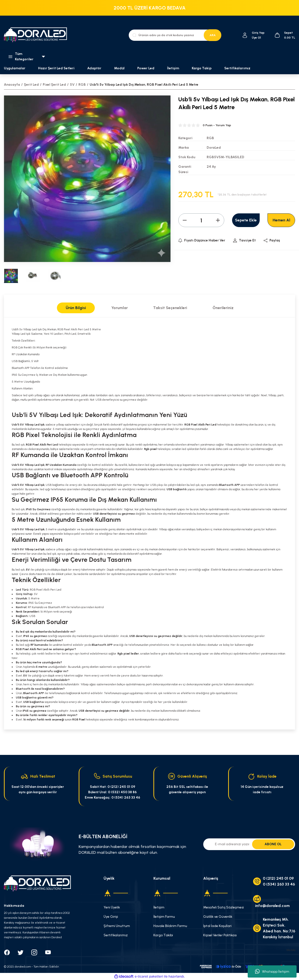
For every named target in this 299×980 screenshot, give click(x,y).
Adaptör (94, 68)
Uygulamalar (15, 68)
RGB (210, 138)
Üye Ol (256, 38)
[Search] (175, 35)
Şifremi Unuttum (117, 926)
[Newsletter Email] (249, 844)
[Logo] (37, 35)
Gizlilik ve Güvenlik (218, 917)
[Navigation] (25, 57)
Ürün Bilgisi (76, 308)
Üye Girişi (111, 917)
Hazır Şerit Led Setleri (56, 68)
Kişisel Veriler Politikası (220, 935)
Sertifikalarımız (237, 68)
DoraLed (214, 148)
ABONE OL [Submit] (273, 844)
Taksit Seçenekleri (170, 308)
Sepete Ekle (246, 220)
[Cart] (285, 35)
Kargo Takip (202, 68)
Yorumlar (120, 308)
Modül (119, 68)
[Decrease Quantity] (185, 220)
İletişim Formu (164, 917)
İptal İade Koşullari (217, 926)
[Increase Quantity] (218, 220)
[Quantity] (201, 220)
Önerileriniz (223, 308)
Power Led (146, 68)
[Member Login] (245, 35)
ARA (213, 35)
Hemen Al (281, 220)
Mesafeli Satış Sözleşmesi (224, 907)
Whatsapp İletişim (272, 971)
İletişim (173, 68)
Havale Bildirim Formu (170, 926)
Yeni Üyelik (112, 907)
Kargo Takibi (163, 935)
